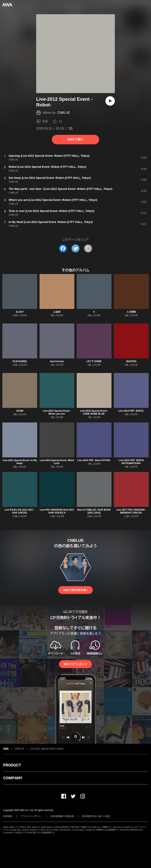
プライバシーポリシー (32, 816)
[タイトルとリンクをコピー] (88, 248)
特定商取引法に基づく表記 (96, 816)
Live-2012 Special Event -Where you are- (57, 412)
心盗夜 (57, 312)
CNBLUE (64, 113)
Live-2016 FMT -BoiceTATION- (94, 460)
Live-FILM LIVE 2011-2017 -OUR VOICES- (20, 511)
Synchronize (57, 361)
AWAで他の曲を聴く (75, 590)
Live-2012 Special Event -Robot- (47, 749)
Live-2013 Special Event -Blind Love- (57, 462)
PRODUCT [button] (12, 765)
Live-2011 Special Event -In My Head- (20, 462)
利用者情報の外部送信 (62, 816)
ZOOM (20, 411)
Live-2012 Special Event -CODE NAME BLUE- (94, 412)
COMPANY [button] (13, 778)
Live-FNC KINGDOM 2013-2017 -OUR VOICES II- (57, 511)
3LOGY (20, 312)
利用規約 (8, 816)
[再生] (110, 101)
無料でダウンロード (75, 664)
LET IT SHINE (94, 361)
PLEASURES (20, 361)
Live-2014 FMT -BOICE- (131, 411)
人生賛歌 (131, 312)
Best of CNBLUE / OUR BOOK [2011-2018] (94, 511)
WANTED (131, 361)
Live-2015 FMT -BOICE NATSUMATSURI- (131, 462)
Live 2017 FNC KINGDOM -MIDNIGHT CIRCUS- (131, 511)
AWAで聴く (75, 139)
